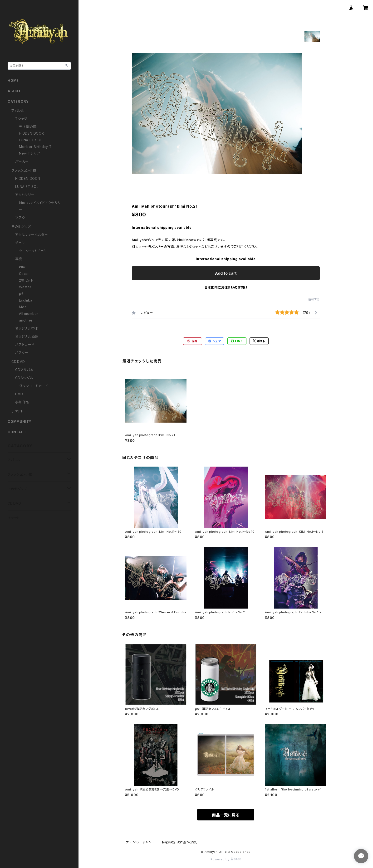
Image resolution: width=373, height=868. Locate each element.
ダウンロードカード (34, 386)
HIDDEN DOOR (32, 133)
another (26, 320)
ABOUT (14, 91)
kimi (22, 267)
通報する (314, 299)
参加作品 (22, 402)
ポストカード (25, 344)
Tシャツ (21, 119)
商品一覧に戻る (226, 815)
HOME (13, 80)
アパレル (18, 110)
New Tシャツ (29, 153)
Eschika (26, 300)
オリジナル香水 (27, 328)
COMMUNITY (20, 422)
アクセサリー (25, 195)
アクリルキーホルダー (32, 235)
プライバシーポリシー (140, 842)
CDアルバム (24, 370)
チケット (17, 411)
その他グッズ (21, 227)
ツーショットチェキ (33, 251)
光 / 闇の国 (28, 127)
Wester (25, 287)
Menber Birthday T (35, 147)
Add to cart (226, 273)
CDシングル (24, 378)
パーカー (22, 161)
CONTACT (17, 432)
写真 (19, 259)
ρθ (21, 294)
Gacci (24, 274)
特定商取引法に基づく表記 (180, 842)
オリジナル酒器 (27, 336)
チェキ (20, 243)
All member (29, 314)
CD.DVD (18, 362)
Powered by (226, 859)
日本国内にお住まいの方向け (226, 287)
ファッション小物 (24, 170)
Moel (23, 307)
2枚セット (26, 280)
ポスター (22, 353)
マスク (20, 217)
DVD (19, 394)
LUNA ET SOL (31, 140)
